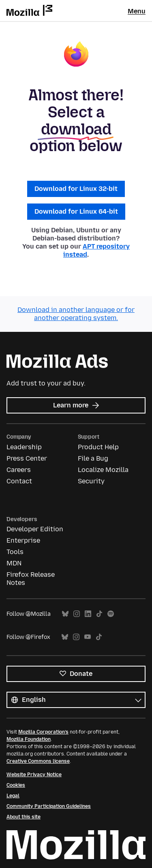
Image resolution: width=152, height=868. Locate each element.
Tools (15, 552)
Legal (13, 796)
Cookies (16, 785)
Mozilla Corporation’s (43, 732)
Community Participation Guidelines (49, 806)
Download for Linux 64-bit (76, 211)
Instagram (77, 614)
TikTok (99, 614)
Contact (19, 481)
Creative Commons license (38, 761)
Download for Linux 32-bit (76, 189)
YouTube (88, 637)
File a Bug (93, 458)
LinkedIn (88, 614)
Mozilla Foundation (29, 739)
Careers (19, 470)
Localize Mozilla (103, 470)
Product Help (98, 447)
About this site (24, 817)
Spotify (111, 614)
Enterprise (23, 540)
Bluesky (65, 614)
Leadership (24, 447)
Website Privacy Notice (34, 775)
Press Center (27, 458)
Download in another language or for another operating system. (76, 314)
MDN (14, 563)
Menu (137, 11)
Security (91, 481)
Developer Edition (35, 529)
